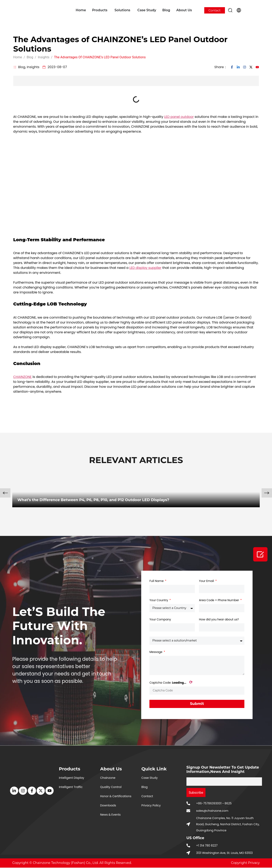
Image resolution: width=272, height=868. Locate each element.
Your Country (159, 600)
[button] (230, 10)
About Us (184, 10)
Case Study (147, 10)
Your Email (207, 581)
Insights (33, 67)
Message (156, 652)
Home (81, 10)
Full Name (157, 581)
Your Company (160, 619)
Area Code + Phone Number (219, 600)
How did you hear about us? (219, 619)
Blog (166, 10)
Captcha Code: (171, 683)
